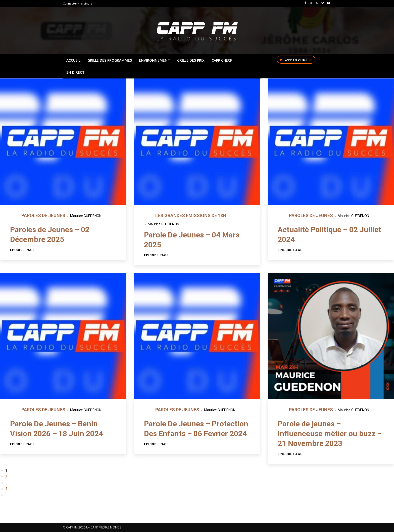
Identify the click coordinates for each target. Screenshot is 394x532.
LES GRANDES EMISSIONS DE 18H (191, 215)
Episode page (22, 250)
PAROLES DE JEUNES (44, 215)
